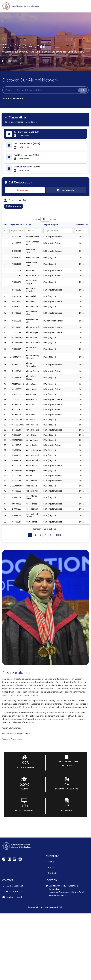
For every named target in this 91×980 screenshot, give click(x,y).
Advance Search (12, 99)
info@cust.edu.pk (14, 897)
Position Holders (66, 190)
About (51, 867)
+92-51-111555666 (15, 886)
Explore (12, 61)
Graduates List (25, 190)
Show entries (46, 219)
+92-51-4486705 (14, 891)
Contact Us (54, 873)
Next (58, 535)
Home (51, 862)
